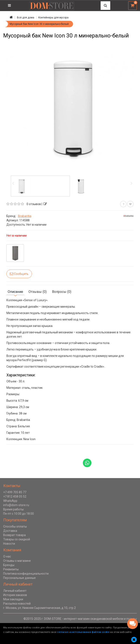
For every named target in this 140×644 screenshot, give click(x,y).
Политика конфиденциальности (26, 574)
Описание (15, 292)
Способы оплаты (15, 526)
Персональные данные (19, 578)
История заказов (15, 595)
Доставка (10, 531)
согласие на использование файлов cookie (83, 632)
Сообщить (19, 274)
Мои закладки (13, 599)
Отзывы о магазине (17, 561)
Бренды (9, 565)
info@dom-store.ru (16, 505)
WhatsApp (10, 501)
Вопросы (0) (62, 292)
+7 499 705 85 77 (15, 492)
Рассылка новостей (17, 604)
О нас (7, 556)
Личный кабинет (15, 591)
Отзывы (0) (38, 292)
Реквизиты (11, 569)
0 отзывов (34, 204)
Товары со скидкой (17, 539)
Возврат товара (14, 535)
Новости (9, 544)
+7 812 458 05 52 (15, 496)
